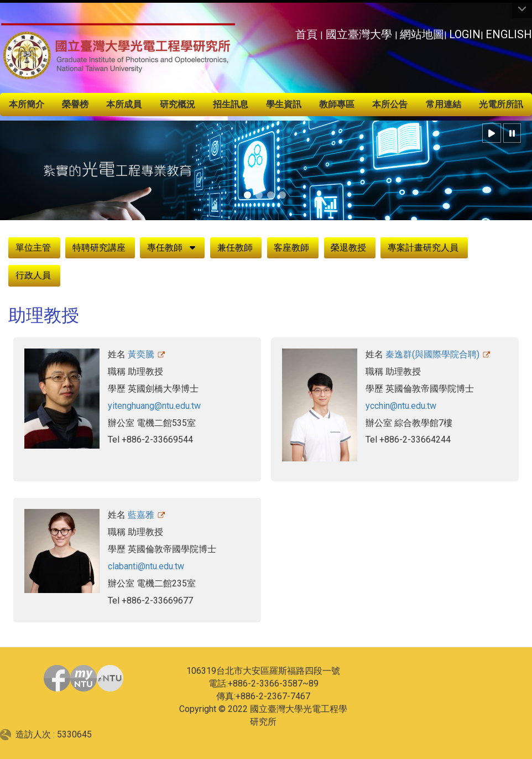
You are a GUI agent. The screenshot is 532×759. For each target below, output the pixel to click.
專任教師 (165, 248)
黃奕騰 (141, 354)
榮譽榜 (75, 104)
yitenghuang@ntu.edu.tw (154, 406)
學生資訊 (284, 104)
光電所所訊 (501, 104)
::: (289, 31)
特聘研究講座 (99, 248)
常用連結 (444, 104)
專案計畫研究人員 (423, 248)
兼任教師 (235, 248)
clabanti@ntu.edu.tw (146, 566)
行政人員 (33, 275)
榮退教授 (348, 248)
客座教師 (291, 248)
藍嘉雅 (141, 515)
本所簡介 (27, 104)
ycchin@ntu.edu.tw (401, 406)
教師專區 (337, 104)
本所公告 (390, 104)
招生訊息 (231, 104)
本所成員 (124, 104)
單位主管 (33, 248)
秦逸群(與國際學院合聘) (432, 354)
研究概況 (178, 104)
